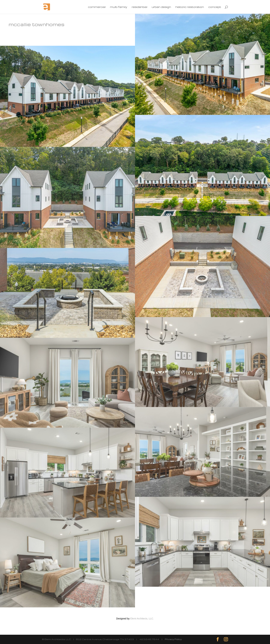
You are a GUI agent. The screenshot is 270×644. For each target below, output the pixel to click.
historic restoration (190, 7)
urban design (161, 7)
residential (139, 7)
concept (215, 7)
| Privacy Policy (170, 639)
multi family (119, 7)
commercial (97, 7)
